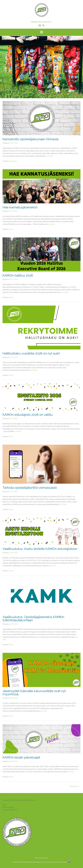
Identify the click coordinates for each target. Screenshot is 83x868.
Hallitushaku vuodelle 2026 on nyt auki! (31, 353)
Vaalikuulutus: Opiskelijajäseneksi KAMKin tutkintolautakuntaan (33, 619)
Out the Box (45, 858)
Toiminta (21, 862)
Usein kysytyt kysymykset (51, 862)
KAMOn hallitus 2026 (18, 275)
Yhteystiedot (63, 862)
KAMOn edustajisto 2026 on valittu (28, 415)
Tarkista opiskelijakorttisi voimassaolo (30, 488)
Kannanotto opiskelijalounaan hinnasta (31, 139)
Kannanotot (13, 161)
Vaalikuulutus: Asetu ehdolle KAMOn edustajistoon (40, 549)
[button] (4, 67)
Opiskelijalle (28, 862)
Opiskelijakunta (37, 862)
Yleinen (11, 229)
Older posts (75, 786)
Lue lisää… (50, 156)
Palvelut (15, 862)
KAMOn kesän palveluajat (21, 757)
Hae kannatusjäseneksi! (20, 207)
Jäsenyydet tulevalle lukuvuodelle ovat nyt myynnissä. (34, 693)
